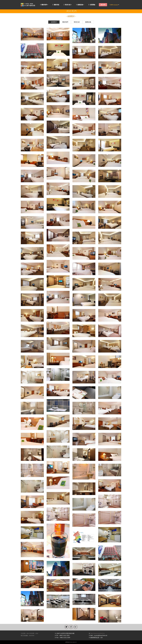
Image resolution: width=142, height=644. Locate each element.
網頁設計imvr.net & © (71, 642)
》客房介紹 (67, 5)
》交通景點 (92, 5)
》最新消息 (56, 5)
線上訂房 (103, 5)
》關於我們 (44, 5)
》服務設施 (79, 5)
